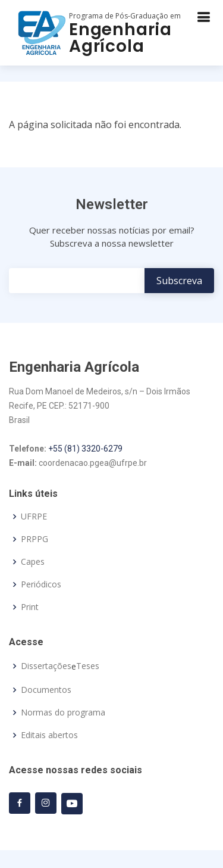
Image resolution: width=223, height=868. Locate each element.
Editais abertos (49, 735)
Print (30, 607)
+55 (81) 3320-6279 (85, 449)
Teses (88, 666)
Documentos (46, 690)
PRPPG (34, 539)
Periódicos (41, 584)
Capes (33, 562)
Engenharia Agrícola (120, 38)
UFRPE (34, 517)
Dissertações (46, 666)
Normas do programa (63, 713)
